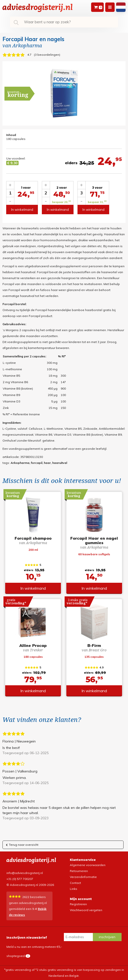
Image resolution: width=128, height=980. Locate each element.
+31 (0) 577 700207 (20, 879)
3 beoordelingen (47, 55)
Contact (75, 883)
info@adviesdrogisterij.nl (25, 873)
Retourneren (79, 871)
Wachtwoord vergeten (86, 910)
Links (74, 889)
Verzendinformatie (83, 877)
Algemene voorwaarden (88, 865)
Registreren (78, 904)
